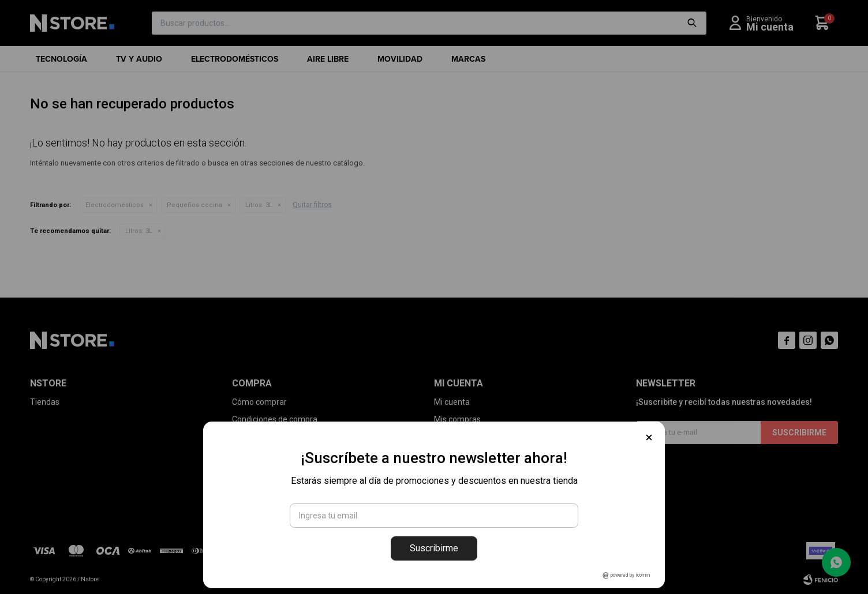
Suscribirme (434, 548)
